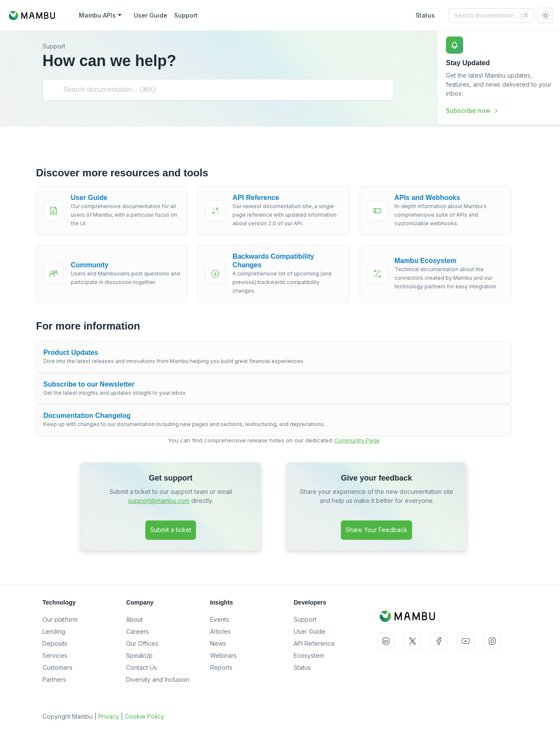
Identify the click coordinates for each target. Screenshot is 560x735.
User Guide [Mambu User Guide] (151, 15)
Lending (54, 631)
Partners (54, 679)
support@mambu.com (159, 501)
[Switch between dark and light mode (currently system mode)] (545, 15)
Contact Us (142, 667)
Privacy (109, 716)
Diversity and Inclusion (158, 679)
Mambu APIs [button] (97, 15)
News (218, 643)
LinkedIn (386, 641)
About (134, 619)
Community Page (357, 440)
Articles (220, 631)
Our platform (60, 619)
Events (220, 619)
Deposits (55, 643)
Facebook (439, 641)
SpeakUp (139, 655)
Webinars (223, 655)
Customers (57, 667)
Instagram (492, 641)
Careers (137, 631)
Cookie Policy (145, 716)
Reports (221, 667)
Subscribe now (473, 110)
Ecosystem (309, 655)
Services (55, 655)
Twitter (412, 641)
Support (305, 619)
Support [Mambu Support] (186, 15)
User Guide (310, 631)
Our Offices (142, 643)
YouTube (466, 641)
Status (302, 667)
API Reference (314, 643)
